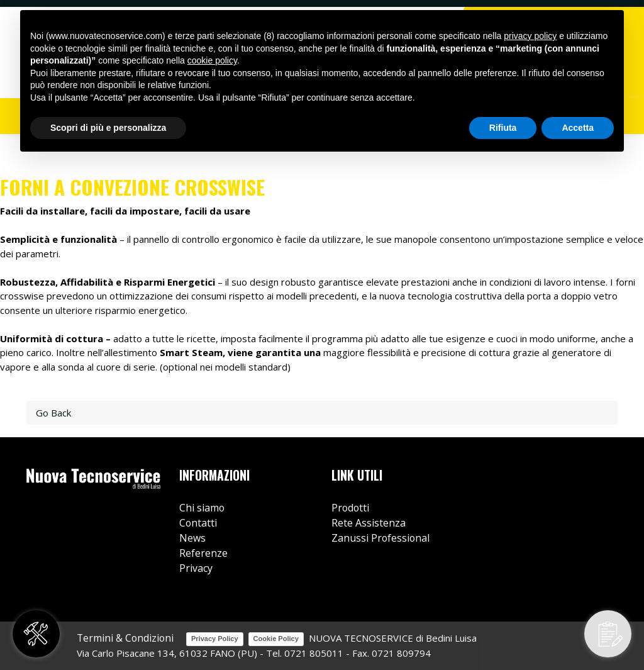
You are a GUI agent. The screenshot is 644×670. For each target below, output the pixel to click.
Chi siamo (202, 508)
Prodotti (350, 508)
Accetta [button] (578, 128)
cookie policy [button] (212, 60)
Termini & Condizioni (125, 638)
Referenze (203, 553)
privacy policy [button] (530, 36)
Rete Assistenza (369, 523)
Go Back (53, 413)
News (192, 538)
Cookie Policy (276, 639)
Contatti (198, 523)
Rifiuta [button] (503, 128)
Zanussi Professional (380, 538)
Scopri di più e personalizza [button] (108, 128)
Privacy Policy (215, 639)
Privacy (196, 568)
